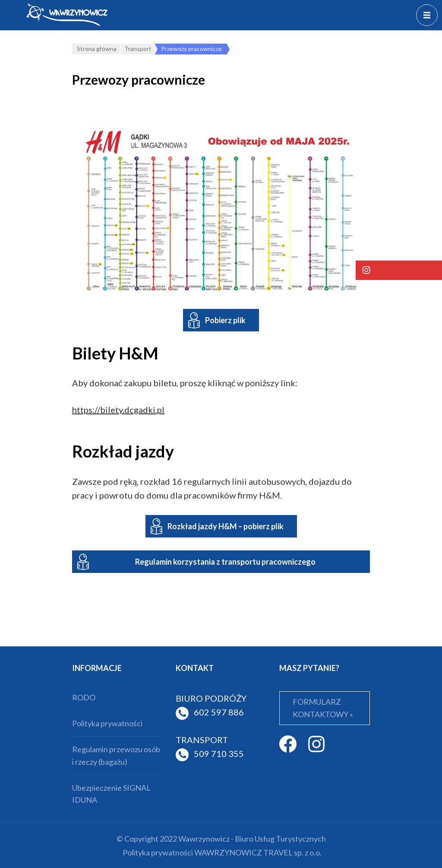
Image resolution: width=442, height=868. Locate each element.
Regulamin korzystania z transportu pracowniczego (225, 562)
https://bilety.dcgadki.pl (118, 410)
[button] (399, 270)
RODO (84, 697)
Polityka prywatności (107, 723)
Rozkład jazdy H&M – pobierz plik (226, 526)
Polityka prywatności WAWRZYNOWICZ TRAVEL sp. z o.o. (222, 852)
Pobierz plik (225, 320)
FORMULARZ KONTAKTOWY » (323, 708)
